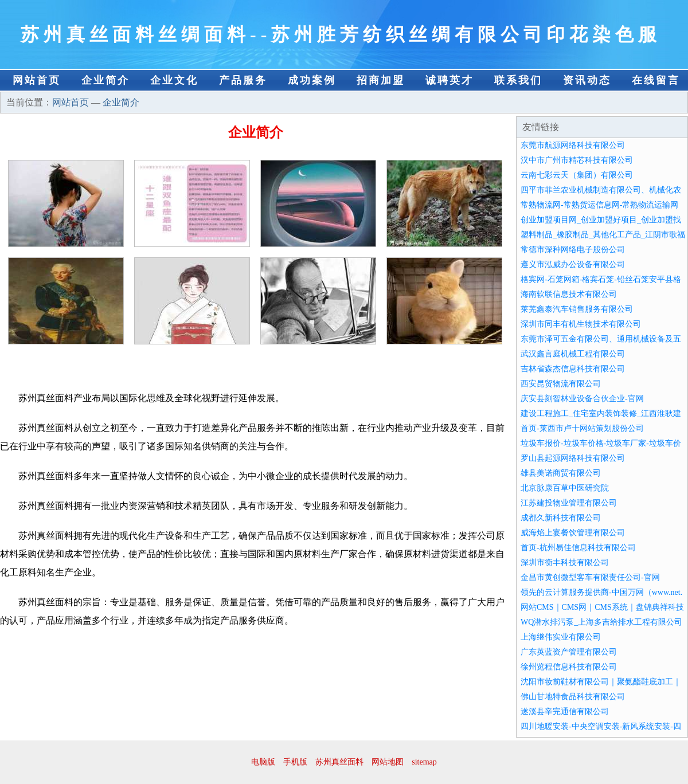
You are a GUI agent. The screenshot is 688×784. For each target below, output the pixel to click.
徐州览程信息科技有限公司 (569, 667)
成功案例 (312, 80)
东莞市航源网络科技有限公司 (573, 145)
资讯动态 (587, 80)
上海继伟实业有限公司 (561, 637)
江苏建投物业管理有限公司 (569, 503)
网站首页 (37, 80)
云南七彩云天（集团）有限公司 (577, 175)
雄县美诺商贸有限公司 (561, 473)
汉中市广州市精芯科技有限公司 (577, 160)
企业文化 (174, 80)
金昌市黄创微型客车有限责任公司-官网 (590, 577)
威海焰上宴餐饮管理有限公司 (573, 533)
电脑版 (263, 762)
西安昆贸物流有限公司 (561, 384)
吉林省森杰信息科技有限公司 (573, 369)
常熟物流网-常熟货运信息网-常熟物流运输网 (599, 205)
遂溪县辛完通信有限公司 (565, 712)
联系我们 (518, 80)
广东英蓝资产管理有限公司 (569, 652)
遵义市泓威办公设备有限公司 (573, 264)
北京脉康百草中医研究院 (565, 488)
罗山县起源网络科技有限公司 (573, 458)
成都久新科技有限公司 (561, 518)
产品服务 (243, 80)
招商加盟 (381, 80)
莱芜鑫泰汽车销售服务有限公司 (577, 309)
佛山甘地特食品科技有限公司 (573, 697)
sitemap (424, 762)
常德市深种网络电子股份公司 (573, 250)
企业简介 (105, 80)
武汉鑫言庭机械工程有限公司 (573, 354)
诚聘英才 (449, 80)
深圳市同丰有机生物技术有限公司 (581, 324)
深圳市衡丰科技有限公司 (565, 562)
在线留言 (656, 80)
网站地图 (388, 762)
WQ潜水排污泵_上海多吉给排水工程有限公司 (601, 622)
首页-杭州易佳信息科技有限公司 (578, 548)
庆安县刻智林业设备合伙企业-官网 (582, 399)
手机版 (295, 762)
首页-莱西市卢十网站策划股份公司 (582, 428)
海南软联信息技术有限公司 (569, 294)
